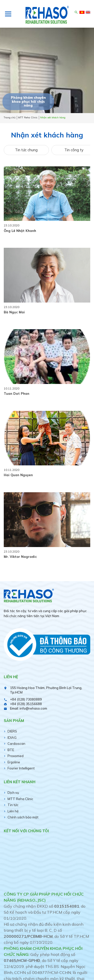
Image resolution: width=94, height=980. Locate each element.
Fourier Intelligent (21, 768)
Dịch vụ (13, 793)
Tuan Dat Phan (17, 394)
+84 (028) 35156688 (26, 704)
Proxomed (16, 756)
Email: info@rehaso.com (29, 708)
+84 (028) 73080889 (26, 699)
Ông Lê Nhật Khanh (20, 231)
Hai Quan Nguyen (18, 475)
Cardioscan (16, 744)
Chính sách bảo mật (23, 817)
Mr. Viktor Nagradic (20, 557)
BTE (11, 750)
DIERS (12, 731)
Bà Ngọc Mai (14, 312)
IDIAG (12, 738)
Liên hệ (13, 811)
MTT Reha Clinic (20, 799)
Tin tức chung (26, 150)
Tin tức (13, 805)
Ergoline (14, 762)
